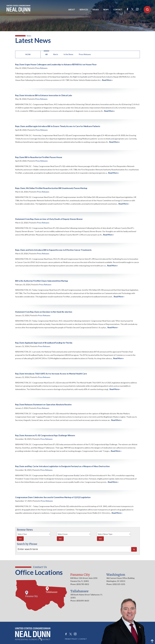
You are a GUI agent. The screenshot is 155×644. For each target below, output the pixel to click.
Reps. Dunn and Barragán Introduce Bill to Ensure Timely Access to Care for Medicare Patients (58, 126)
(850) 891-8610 (83, 601)
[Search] (134, 549)
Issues (96, 10)
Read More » (107, 80)
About (72, 10)
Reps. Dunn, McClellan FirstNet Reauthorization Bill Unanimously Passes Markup (51, 188)
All (46, 54)
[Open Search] (147, 10)
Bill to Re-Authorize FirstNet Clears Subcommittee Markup (42, 281)
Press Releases (85, 54)
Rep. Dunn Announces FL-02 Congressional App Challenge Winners (45, 435)
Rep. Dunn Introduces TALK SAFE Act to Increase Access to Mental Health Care (51, 374)
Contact (118, 10)
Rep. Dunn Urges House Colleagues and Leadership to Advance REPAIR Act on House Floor (56, 64)
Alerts (56, 54)
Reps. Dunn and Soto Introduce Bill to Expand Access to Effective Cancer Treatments (53, 250)
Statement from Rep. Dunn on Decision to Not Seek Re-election (44, 312)
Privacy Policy (71, 639)
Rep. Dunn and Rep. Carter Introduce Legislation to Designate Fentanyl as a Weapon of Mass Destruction (62, 466)
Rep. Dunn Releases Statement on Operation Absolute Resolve (43, 404)
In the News (68, 54)
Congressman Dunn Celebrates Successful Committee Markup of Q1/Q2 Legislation (53, 497)
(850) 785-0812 (83, 584)
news (29, 36)
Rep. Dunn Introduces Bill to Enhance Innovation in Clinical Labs (44, 95)
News (106, 10)
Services (84, 10)
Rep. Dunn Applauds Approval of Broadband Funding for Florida (44, 343)
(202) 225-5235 (119, 584)
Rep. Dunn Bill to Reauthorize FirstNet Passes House (39, 157)
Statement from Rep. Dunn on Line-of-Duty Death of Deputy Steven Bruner (49, 219)
